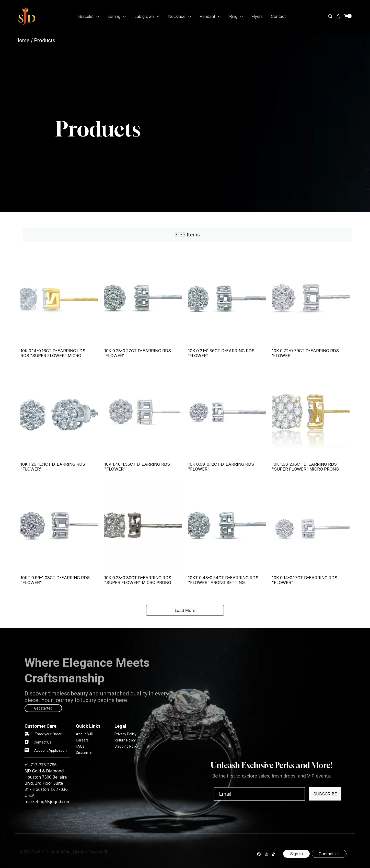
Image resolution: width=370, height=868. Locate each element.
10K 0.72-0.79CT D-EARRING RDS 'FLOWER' (305, 353)
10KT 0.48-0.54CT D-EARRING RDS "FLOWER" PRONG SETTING (223, 580)
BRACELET (89, 16)
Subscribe (325, 794)
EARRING (117, 16)
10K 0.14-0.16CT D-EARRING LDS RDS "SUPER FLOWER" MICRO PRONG (53, 356)
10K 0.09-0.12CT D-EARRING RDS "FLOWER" (221, 467)
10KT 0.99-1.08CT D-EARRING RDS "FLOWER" (55, 580)
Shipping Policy (127, 746)
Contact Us (43, 742)
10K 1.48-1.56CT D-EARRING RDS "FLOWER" (137, 467)
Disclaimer (84, 752)
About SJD (85, 734)
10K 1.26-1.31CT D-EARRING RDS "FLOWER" (53, 467)
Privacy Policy (125, 734)
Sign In (296, 854)
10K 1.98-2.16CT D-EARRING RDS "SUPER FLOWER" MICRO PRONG (305, 467)
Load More (185, 610)
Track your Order (48, 734)
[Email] (259, 794)
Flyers (257, 16)
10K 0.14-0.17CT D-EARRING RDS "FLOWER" (305, 580)
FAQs (80, 746)
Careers (82, 740)
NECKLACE (180, 16)
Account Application (50, 750)
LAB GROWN (147, 16)
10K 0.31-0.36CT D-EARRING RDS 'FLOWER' (221, 353)
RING (236, 16)
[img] (330, 16)
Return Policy (125, 740)
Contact (278, 16)
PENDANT (210, 16)
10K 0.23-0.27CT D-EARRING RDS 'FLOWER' (138, 353)
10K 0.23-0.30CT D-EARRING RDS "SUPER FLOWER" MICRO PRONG (138, 580)
